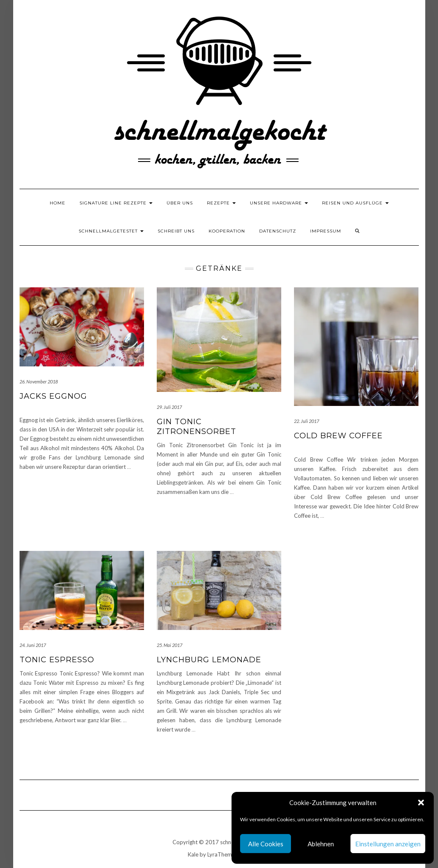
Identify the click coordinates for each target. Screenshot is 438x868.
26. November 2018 (39, 382)
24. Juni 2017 (33, 645)
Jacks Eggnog (53, 396)
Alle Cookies (266, 844)
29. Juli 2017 (169, 407)
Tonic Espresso (57, 660)
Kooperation (227, 231)
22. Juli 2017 (307, 421)
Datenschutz (278, 231)
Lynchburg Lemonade (209, 660)
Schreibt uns (176, 231)
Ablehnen (321, 844)
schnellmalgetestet (111, 231)
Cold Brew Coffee (338, 436)
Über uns (180, 203)
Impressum (326, 231)
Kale (193, 854)
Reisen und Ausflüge (355, 203)
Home (58, 203)
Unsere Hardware (279, 203)
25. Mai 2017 (170, 645)
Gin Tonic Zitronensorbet (196, 427)
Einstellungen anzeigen (388, 844)
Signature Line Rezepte (116, 203)
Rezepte (221, 203)
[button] (421, 803)
